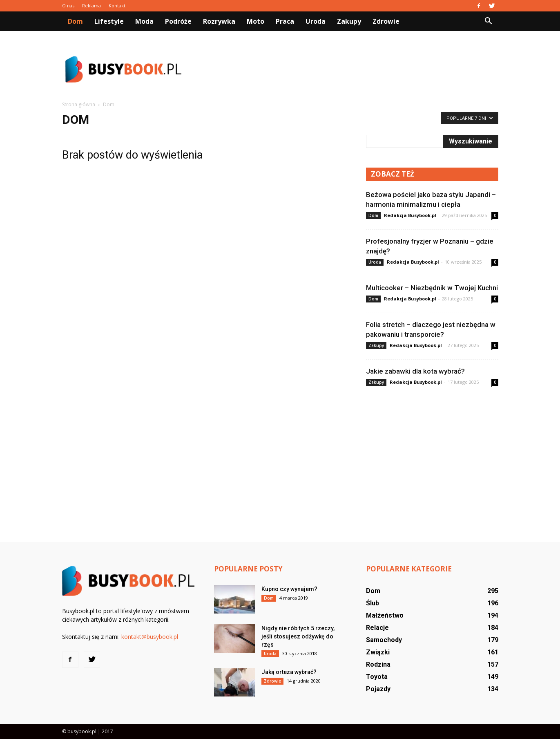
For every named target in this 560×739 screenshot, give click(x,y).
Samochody (384, 640)
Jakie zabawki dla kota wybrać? (415, 371)
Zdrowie (386, 21)
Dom (75, 21)
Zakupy (349, 21)
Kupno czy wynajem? (289, 589)
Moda (144, 21)
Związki (378, 652)
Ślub (373, 603)
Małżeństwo (385, 615)
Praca (285, 21)
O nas (68, 6)
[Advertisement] (350, 69)
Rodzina (378, 664)
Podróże (178, 21)
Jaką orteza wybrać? (289, 672)
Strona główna (79, 104)
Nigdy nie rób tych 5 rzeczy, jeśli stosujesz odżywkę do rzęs (298, 636)
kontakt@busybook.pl (150, 637)
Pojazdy (378, 689)
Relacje (377, 628)
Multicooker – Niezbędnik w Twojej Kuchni (432, 288)
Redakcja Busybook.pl (410, 215)
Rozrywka (219, 21)
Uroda (316, 21)
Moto (255, 21)
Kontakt (117, 6)
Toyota (377, 677)
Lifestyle (109, 21)
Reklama (91, 6)
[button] (489, 21)
